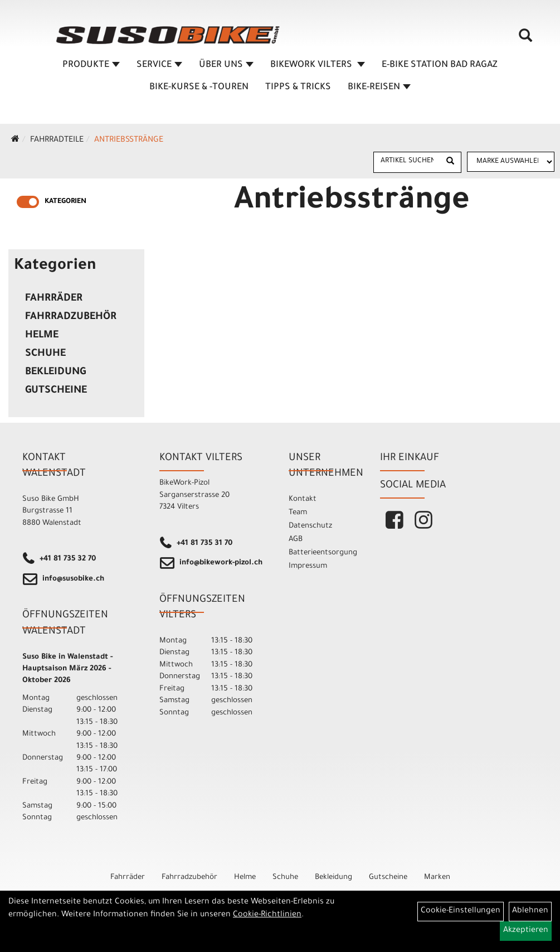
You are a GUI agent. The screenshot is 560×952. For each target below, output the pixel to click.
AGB (296, 540)
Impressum (308, 566)
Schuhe (45, 354)
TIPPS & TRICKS (298, 88)
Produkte (91, 65)
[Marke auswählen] (511, 162)
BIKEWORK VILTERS (318, 65)
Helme (42, 336)
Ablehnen (530, 911)
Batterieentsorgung (322, 553)
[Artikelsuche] (525, 40)
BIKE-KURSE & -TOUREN (199, 88)
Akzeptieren (526, 931)
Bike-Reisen (379, 88)
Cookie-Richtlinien (267, 915)
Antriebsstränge (129, 141)
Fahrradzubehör (71, 317)
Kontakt (303, 499)
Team (298, 513)
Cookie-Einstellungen (461, 911)
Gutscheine (56, 391)
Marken (437, 878)
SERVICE (159, 65)
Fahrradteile (57, 141)
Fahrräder (54, 299)
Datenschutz (310, 526)
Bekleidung (55, 373)
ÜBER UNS (226, 65)
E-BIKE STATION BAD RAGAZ (440, 65)
